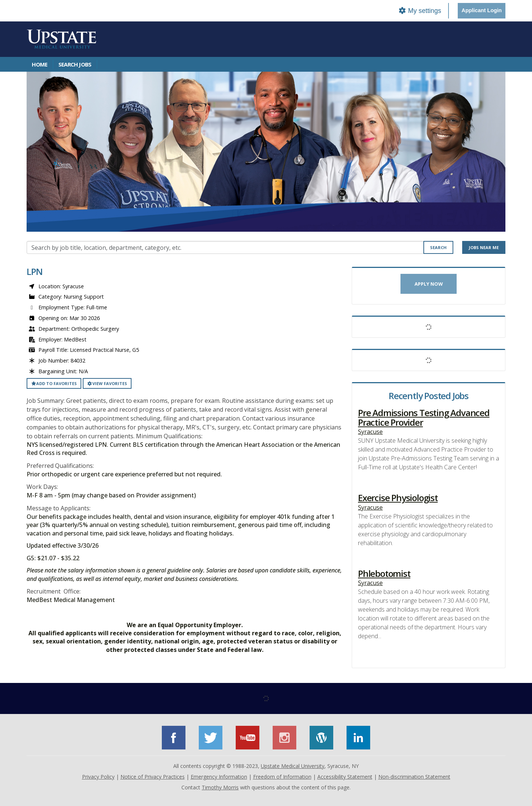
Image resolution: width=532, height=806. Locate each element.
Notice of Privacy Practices (153, 777)
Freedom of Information (282, 777)
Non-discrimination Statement (414, 777)
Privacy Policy (98, 777)
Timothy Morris (220, 787)
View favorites (107, 383)
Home (40, 64)
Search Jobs (75, 64)
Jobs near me (484, 247)
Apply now (429, 284)
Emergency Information (219, 777)
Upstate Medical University (293, 766)
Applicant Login (482, 10)
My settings (420, 11)
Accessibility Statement (345, 777)
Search (438, 247)
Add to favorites (54, 383)
